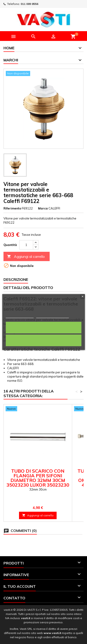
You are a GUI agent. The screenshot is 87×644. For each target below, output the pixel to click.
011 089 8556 (29, 4)
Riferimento (12, 208)
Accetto (43, 327)
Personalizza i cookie (53, 316)
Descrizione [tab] (16, 279)
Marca (43, 208)
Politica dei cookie (19, 316)
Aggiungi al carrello (26, 257)
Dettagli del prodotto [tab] (28, 288)
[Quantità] (26, 245)
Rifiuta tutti (44, 340)
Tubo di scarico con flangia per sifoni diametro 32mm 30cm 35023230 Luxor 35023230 (38, 478)
